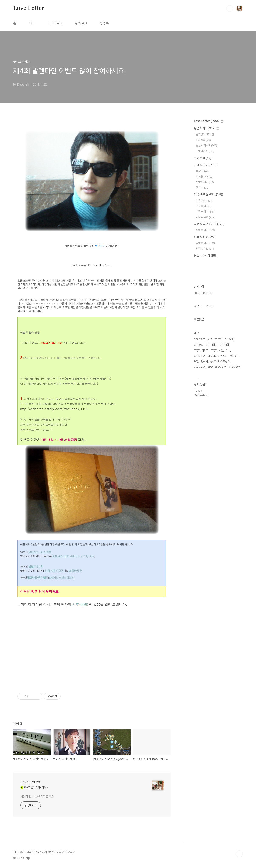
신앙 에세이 (205, 182)
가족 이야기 (206, 212)
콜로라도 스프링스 (220, 361)
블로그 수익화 (206, 256)
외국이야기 (200, 356)
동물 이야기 (207, 128)
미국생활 (224, 345)
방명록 (104, 23)
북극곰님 (100, 246)
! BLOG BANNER (204, 293)
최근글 (198, 306)
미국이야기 (200, 367)
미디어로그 (55, 23)
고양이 (218, 339)
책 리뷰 (203, 188)
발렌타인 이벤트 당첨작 (61, 578)
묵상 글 (203, 171)
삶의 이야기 (206, 230)
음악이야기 (221, 367)
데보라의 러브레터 (218, 356)
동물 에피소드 (206, 145)
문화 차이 (204, 206)
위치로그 (81, 23)
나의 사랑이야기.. (55, 570)
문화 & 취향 (205, 237)
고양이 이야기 (201, 350)
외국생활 (199, 345)
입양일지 (229, 339)
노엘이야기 (200, 339)
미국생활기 (211, 345)
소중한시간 (75, 570)
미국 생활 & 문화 (208, 194)
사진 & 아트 (205, 249)
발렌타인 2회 (36, 566)
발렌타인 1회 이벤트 (40, 552)
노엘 (196, 361)
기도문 (204, 177)
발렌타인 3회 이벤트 (38, 578)
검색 (230, 9)
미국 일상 (205, 201)
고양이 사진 (205, 151)
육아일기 (234, 356)
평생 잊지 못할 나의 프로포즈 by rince (73, 556)
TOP (239, 854)
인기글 (210, 306)
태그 (32, 23)
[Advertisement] (92, 652)
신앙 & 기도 (206, 165)
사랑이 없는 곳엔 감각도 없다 (37, 797)
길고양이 (205, 134)
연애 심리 (203, 158)
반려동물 (203, 140)
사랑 (210, 339)
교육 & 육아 (206, 217)
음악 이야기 (206, 243)
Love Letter (29, 8)
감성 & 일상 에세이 (209, 224)
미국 (228, 350)
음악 (210, 367)
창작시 (204, 361)
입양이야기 (235, 367)
